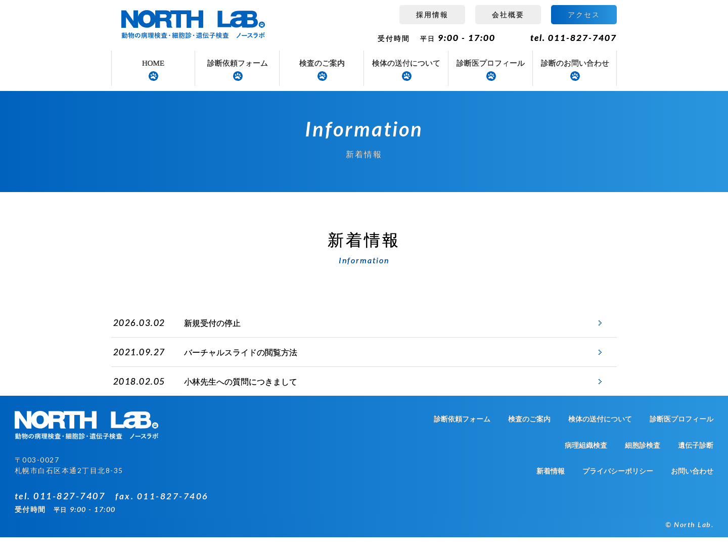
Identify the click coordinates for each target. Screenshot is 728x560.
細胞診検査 (643, 468)
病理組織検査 (586, 468)
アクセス (584, 14)
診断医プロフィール (491, 63)
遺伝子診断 (696, 468)
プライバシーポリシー (618, 494)
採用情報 (432, 14)
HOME (153, 63)
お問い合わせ (692, 494)
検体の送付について (406, 63)
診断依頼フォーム (238, 63)
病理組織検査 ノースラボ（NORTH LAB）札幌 (195, 25)
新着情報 (551, 494)
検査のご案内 (322, 63)
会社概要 (508, 14)
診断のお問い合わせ (575, 63)
